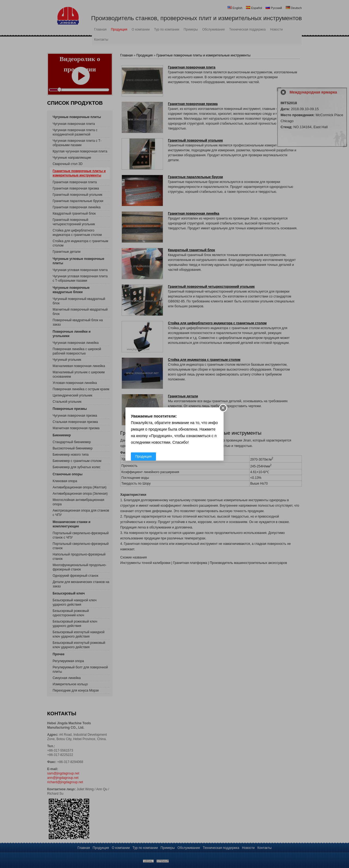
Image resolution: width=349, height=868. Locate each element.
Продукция (143, 456)
